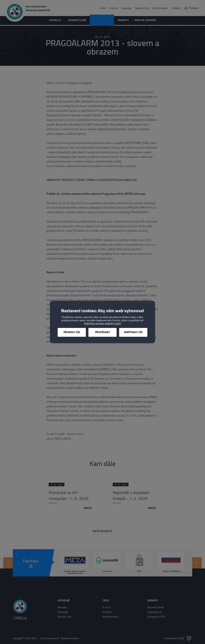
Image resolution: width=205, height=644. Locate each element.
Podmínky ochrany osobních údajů (102, 323)
